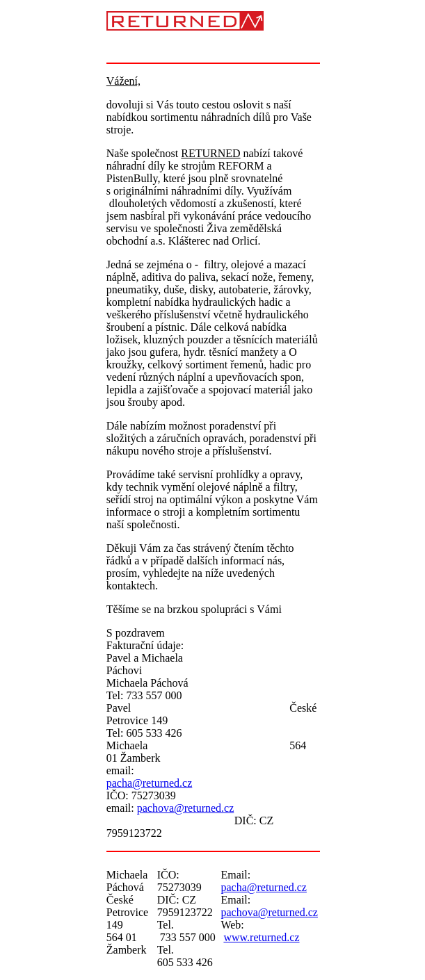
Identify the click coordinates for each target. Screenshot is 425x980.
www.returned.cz (261, 937)
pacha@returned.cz (150, 783)
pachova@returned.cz (186, 808)
